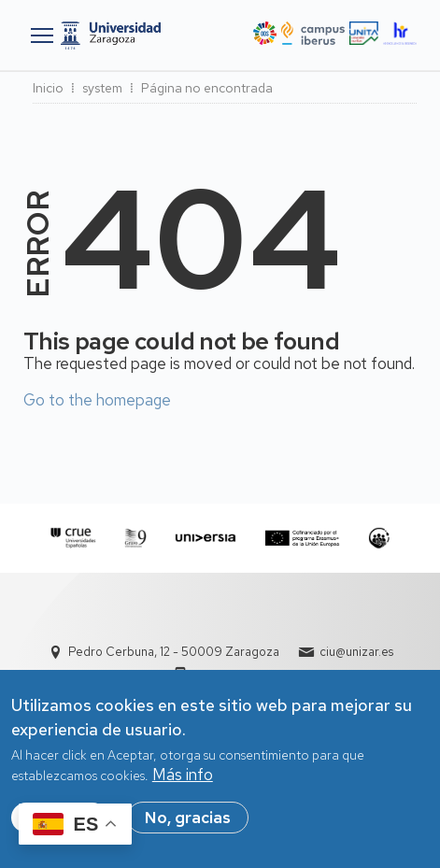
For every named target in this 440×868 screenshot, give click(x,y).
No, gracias (188, 818)
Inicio (48, 88)
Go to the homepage (97, 400)
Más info (183, 776)
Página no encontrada (207, 88)
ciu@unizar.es (356, 652)
